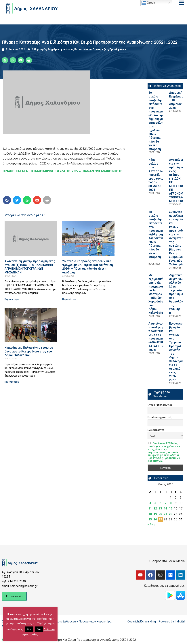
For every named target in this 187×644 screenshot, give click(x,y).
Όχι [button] (39, 629)
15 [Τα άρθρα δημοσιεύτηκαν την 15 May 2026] (171, 508)
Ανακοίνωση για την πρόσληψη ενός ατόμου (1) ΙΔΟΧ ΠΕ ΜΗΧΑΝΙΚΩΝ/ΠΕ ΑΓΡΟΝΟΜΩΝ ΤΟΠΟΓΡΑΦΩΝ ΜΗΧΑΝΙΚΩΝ (30, 267)
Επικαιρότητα (83, 49)
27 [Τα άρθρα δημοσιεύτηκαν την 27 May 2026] (160, 519)
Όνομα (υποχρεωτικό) (161, 405)
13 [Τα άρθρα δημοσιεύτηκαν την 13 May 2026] (160, 508)
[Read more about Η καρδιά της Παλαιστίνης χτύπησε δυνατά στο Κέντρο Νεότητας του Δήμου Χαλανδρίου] (31, 325)
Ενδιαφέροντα (156, 430)
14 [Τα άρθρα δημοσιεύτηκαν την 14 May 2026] (165, 508)
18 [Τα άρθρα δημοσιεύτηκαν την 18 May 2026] (150, 514)
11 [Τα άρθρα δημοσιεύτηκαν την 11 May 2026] (150, 508)
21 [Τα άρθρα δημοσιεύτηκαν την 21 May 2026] (165, 514)
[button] (5, 60)
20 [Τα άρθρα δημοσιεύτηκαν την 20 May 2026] (160, 514)
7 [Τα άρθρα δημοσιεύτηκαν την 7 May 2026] (166, 503)
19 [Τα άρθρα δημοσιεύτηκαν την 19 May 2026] (155, 514)
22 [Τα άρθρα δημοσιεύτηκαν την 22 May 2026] (171, 514)
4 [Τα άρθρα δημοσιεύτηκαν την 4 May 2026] (150, 503)
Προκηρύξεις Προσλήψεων (109, 49)
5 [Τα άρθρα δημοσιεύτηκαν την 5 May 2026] (155, 503)
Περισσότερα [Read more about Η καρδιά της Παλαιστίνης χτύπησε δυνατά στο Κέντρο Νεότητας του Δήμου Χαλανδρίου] (12, 382)
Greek (148, 3)
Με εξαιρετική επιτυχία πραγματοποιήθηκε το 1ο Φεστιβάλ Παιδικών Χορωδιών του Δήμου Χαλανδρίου (162, 294)
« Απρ (151, 524)
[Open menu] (182, 3)
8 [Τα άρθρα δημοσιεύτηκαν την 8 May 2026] (171, 503)
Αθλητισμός (39, 49)
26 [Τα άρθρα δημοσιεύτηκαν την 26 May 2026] (155, 519)
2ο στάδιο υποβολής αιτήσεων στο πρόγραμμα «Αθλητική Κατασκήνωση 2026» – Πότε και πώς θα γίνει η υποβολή (88, 267)
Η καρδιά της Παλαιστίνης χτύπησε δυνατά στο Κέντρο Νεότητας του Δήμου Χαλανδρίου (29, 351)
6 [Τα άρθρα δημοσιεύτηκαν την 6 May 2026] (160, 503)
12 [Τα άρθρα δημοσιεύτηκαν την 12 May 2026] (155, 508)
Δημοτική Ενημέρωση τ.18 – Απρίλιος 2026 (177, 100)
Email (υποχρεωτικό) (160, 417)
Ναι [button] (29, 629)
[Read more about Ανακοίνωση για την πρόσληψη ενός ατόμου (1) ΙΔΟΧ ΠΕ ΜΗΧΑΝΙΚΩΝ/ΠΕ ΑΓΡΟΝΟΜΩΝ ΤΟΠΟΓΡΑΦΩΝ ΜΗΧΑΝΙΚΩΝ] (31, 238)
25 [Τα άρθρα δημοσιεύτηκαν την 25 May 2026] (150, 519)
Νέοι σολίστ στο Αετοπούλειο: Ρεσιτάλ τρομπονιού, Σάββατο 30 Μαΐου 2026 (158, 175)
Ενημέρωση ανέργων (61, 49)
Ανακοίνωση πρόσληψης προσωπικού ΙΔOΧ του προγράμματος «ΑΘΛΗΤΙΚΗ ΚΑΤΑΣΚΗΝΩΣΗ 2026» (159, 337)
